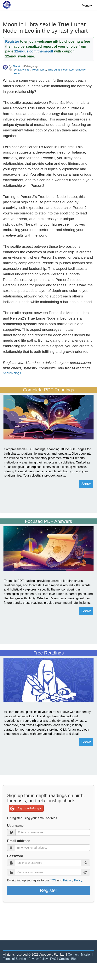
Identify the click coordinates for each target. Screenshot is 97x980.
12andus (18, 66)
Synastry (80, 70)
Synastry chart (22, 70)
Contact (73, 955)
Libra (43, 70)
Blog (74, 959)
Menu (88, 5)
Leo (72, 70)
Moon (35, 70)
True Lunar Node (58, 70)
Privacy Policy (72, 880)
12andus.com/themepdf (34, 51)
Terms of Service (14, 959)
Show (86, 484)
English (18, 73)
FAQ (53, 959)
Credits (64, 959)
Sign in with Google (25, 808)
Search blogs (12, 373)
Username (15, 826)
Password (15, 856)
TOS (53, 880)
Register (12, 42)
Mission (86, 955)
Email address (19, 841)
